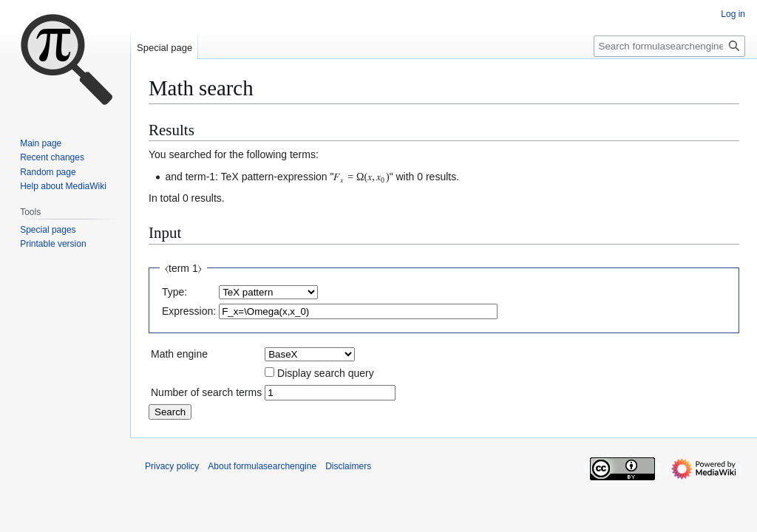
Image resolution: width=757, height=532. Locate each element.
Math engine (179, 354)
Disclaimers (348, 466)
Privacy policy (172, 466)
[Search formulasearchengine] (669, 46)
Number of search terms (206, 392)
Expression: (189, 311)
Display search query (326, 373)
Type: (174, 292)
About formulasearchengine (262, 466)
